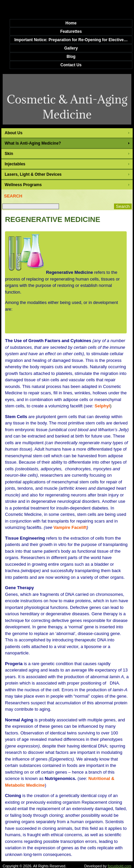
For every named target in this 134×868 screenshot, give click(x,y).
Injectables (15, 164)
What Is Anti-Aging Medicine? (33, 143)
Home (71, 23)
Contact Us (71, 65)
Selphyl (102, 406)
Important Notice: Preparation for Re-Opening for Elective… (71, 40)
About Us (13, 133)
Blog (71, 57)
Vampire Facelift (70, 527)
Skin (9, 154)
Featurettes (71, 31)
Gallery (71, 48)
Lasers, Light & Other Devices (33, 174)
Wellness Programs (23, 185)
